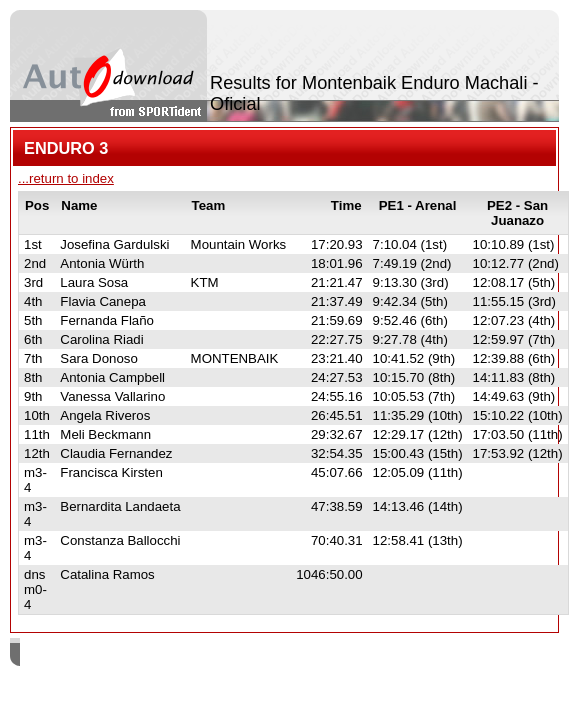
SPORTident (188, 654)
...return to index (66, 178)
